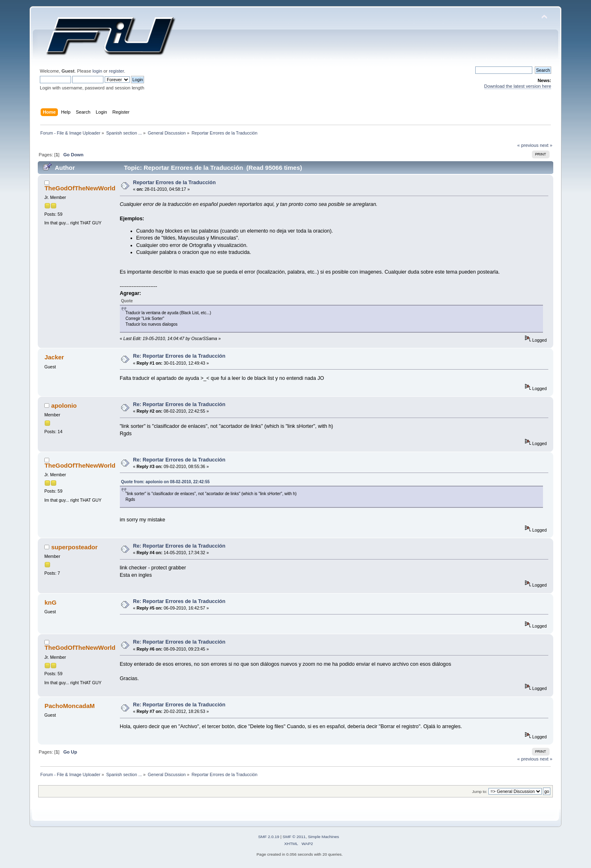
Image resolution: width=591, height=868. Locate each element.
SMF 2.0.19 (269, 837)
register (116, 71)
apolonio (64, 405)
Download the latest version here (518, 86)
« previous (528, 145)
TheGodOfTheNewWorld (80, 188)
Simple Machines (323, 837)
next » (546, 145)
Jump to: (480, 791)
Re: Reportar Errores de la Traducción (179, 356)
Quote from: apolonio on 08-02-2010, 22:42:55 (165, 482)
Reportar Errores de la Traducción (174, 183)
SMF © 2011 (294, 837)
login (97, 71)
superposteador (74, 547)
